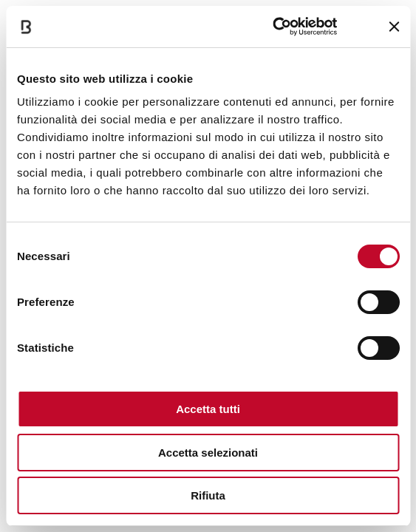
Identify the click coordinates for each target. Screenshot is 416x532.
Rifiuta (208, 495)
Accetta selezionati (208, 453)
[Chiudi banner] (394, 27)
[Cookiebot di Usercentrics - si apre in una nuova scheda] (273, 27)
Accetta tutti (208, 409)
